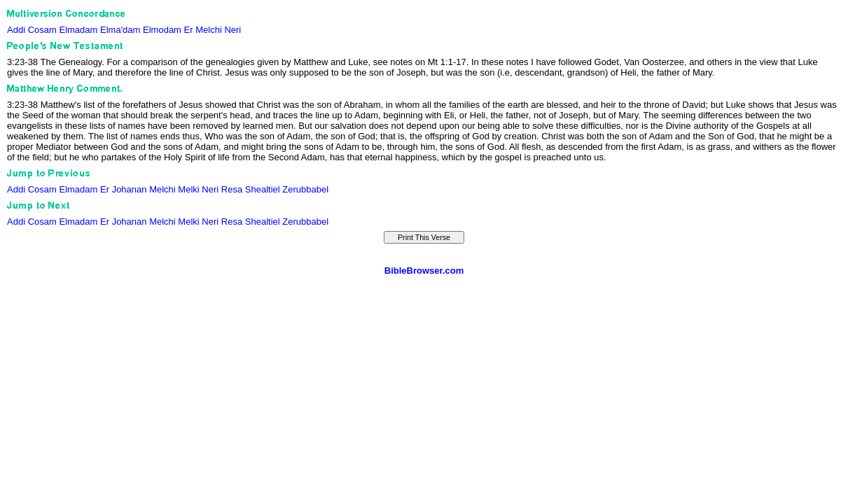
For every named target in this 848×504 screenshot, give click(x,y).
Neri (232, 30)
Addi (16, 30)
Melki (188, 189)
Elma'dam (120, 30)
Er (189, 30)
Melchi (209, 30)
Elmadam (78, 30)
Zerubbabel (305, 189)
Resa (232, 189)
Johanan (130, 189)
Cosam (42, 30)
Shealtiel (263, 189)
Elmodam (162, 30)
